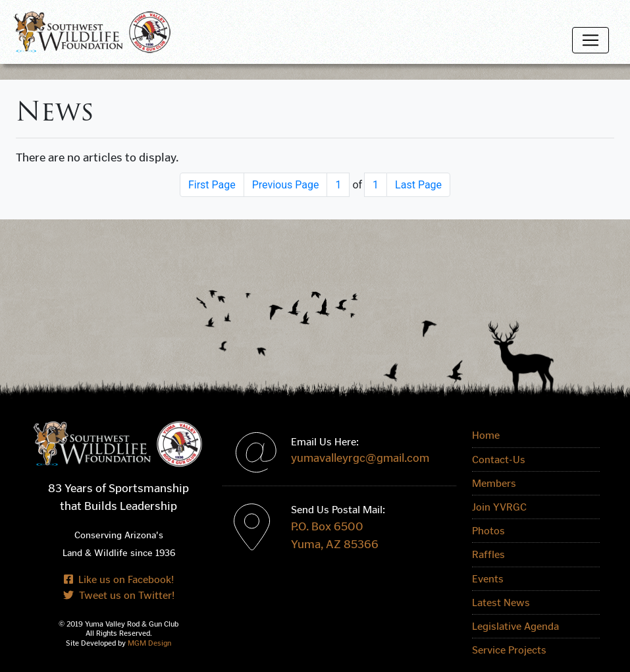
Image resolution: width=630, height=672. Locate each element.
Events (488, 579)
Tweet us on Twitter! (119, 595)
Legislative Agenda (515, 626)
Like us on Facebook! (119, 579)
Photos (488, 531)
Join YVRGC (499, 507)
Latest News (501, 602)
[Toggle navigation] (591, 40)
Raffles (488, 554)
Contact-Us (499, 460)
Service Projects (509, 650)
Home (486, 435)
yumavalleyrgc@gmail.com (360, 458)
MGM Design (149, 643)
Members (494, 483)
